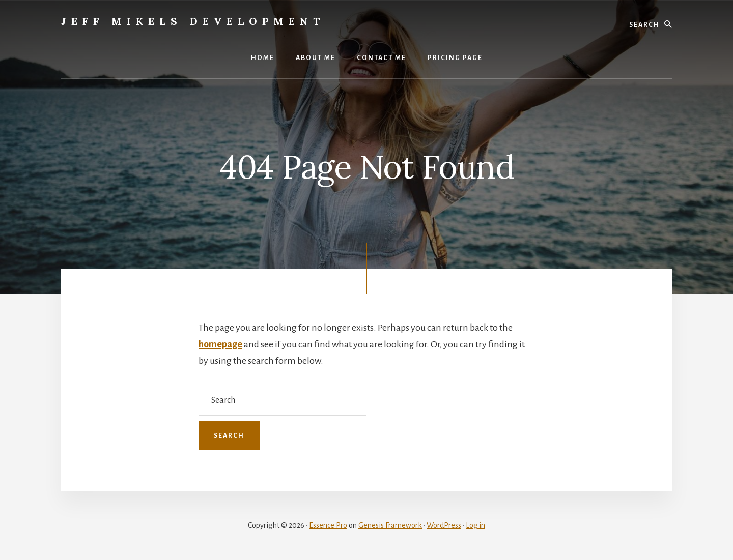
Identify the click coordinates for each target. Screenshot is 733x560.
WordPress (444, 525)
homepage (220, 344)
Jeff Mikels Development (193, 21)
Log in (475, 525)
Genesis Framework (390, 525)
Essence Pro (328, 525)
